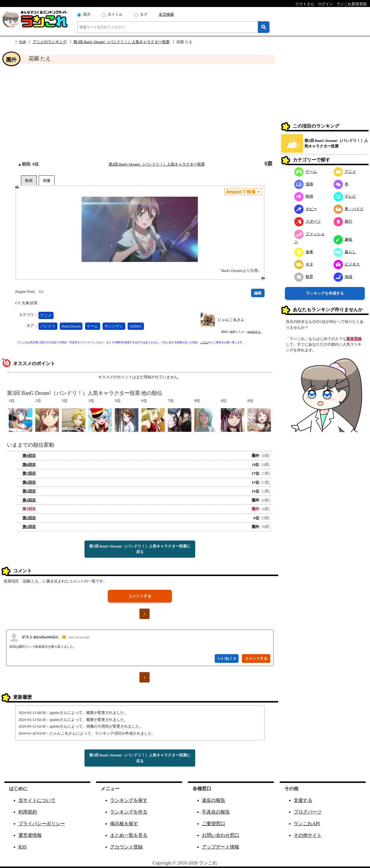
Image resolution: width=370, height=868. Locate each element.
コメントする (140, 596)
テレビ (345, 196)
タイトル (115, 14)
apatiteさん (254, 332)
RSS (22, 847)
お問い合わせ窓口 (221, 835)
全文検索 (166, 14)
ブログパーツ (308, 812)
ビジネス (347, 264)
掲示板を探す (124, 824)
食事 (304, 252)
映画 (304, 196)
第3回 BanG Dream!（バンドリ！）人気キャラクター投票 (121, 42)
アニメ (46, 315)
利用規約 (28, 812)
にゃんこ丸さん (231, 320)
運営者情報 (30, 835)
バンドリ (48, 326)
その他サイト (308, 835)
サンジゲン (114, 326)
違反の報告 (214, 800)
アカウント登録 (126, 847)
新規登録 (354, 339)
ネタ (304, 264)
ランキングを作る (129, 812)
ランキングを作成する (325, 293)
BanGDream (71, 326)
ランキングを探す (129, 800)
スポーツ (308, 221)
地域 (343, 277)
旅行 (343, 221)
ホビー (306, 209)
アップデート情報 (221, 847)
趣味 (343, 239)
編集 (258, 293)
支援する (303, 800)
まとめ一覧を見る (129, 835)
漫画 (304, 184)
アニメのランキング (50, 42)
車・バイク (349, 209)
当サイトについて (37, 800)
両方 (87, 14)
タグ (144, 14)
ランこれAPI (307, 824)
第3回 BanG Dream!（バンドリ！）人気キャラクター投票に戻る (140, 549)
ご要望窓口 (214, 824)
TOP (22, 42)
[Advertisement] (140, 112)
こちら (204, 342)
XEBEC (136, 326)
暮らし (345, 252)
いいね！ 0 (227, 658)
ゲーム (92, 326)
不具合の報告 (216, 812)
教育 (304, 277)
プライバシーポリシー (42, 824)
